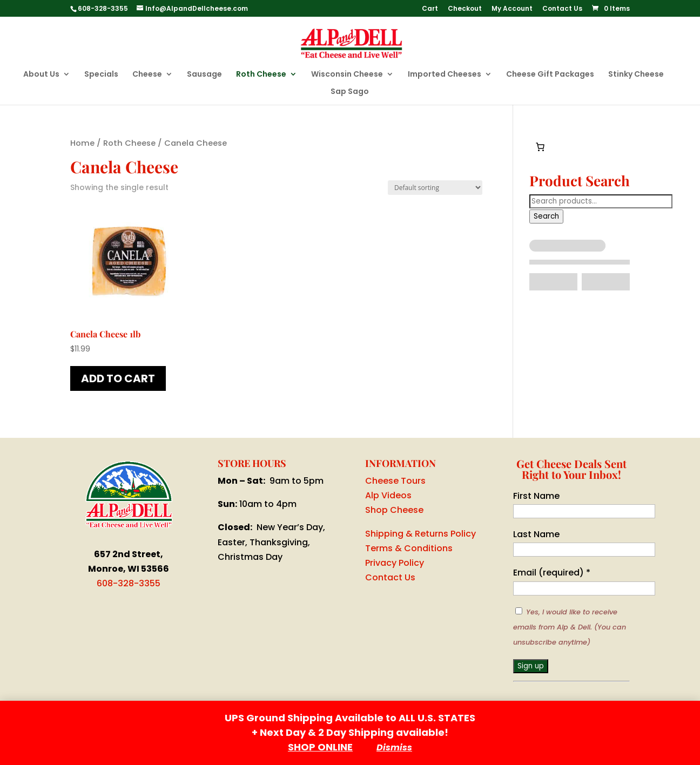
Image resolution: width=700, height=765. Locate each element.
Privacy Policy (395, 563)
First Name (536, 496)
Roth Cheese (261, 75)
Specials (101, 75)
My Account (512, 9)
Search (546, 216)
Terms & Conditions (409, 548)
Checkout (465, 9)
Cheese (147, 75)
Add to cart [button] (118, 378)
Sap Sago (350, 92)
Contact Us (562, 9)
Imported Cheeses (445, 75)
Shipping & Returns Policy (420, 534)
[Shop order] (435, 188)
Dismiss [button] (394, 747)
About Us (41, 75)
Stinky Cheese (636, 75)
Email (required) (552, 573)
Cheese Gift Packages (550, 75)
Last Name (536, 534)
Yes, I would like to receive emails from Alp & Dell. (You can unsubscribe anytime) (570, 627)
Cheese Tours (395, 481)
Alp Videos (388, 495)
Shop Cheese (394, 510)
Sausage (204, 75)
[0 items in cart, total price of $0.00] (540, 147)
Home (82, 143)
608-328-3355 (129, 583)
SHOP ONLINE (320, 747)
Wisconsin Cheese (347, 75)
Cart (430, 9)
